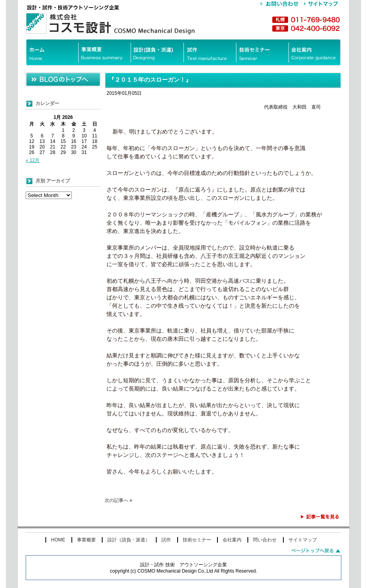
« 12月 (33, 160)
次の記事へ (116, 500)
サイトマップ (303, 540)
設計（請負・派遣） (129, 540)
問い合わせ (265, 540)
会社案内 (232, 540)
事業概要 (86, 540)
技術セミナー (197, 540)
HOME (58, 540)
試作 (166, 540)
